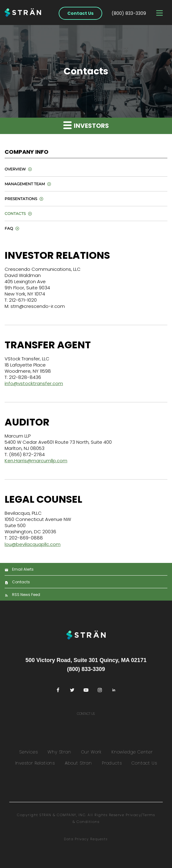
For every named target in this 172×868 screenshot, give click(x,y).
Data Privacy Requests (86, 839)
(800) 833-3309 (129, 13)
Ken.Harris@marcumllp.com (36, 461)
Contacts (15, 214)
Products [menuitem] (112, 763)
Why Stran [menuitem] (59, 752)
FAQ (9, 228)
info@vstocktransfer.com (34, 383)
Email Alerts (23, 569)
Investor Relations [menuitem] (35, 763)
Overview (15, 169)
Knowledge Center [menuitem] (132, 752)
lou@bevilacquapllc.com (33, 544)
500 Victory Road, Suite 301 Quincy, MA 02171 (86, 660)
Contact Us (80, 13)
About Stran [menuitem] (78, 763)
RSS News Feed (26, 595)
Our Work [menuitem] (91, 752)
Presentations (21, 199)
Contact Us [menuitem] (144, 763)
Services (28, 752)
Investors (86, 125)
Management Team (25, 184)
